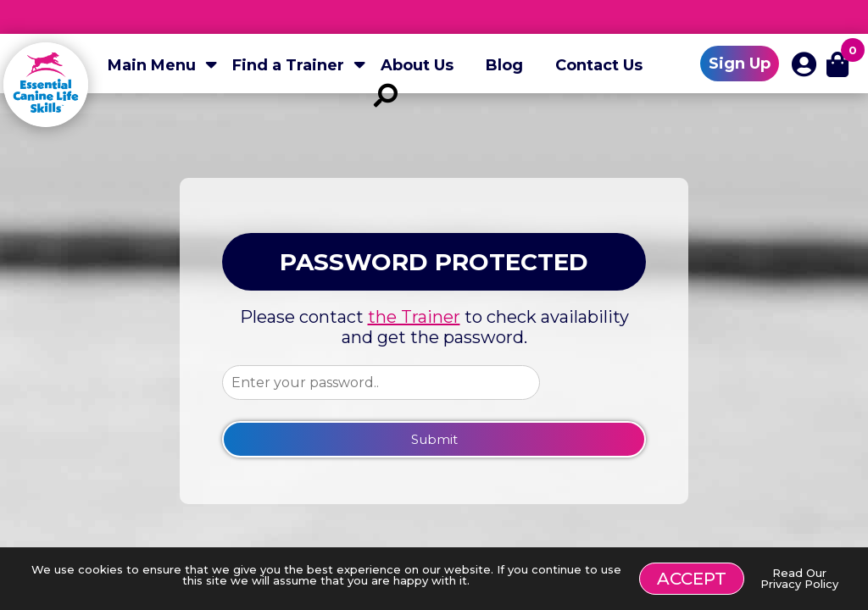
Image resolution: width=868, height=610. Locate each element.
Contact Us (599, 65)
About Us (417, 65)
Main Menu (152, 65)
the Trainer (414, 317)
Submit (434, 439)
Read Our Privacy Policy (799, 578)
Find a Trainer (288, 65)
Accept (692, 579)
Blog (504, 65)
